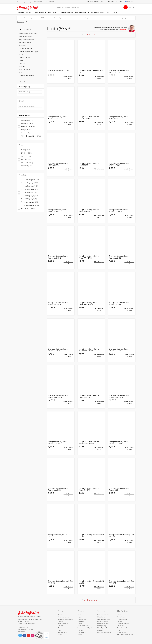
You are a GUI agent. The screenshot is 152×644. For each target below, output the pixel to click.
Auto (115, 12)
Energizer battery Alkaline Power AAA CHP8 (58, 489)
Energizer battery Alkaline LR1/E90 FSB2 (119, 164)
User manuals (121, 626)
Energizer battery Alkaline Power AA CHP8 (119, 303)
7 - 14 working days (30, 205)
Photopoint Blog (122, 619)
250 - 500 (26, 159)
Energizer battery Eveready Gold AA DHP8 (61, 582)
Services (90, 2)
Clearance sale (28, 123)
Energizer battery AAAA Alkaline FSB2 (91, 71)
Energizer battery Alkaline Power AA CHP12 (58, 257)
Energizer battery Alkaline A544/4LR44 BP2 (89, 118)
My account (113, 2)
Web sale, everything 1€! (31, 136)
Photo (29, 12)
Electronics (53, 12)
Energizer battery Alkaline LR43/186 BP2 (58, 211)
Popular (25, 133)
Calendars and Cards (104, 619)
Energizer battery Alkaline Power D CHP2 (119, 489)
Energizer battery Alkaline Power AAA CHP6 (119, 443)
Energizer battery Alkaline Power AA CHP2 (119, 257)
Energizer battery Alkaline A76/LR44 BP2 (119, 118)
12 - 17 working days (30, 180)
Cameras (20, 12)
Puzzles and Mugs (103, 621)
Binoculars (22, 46)
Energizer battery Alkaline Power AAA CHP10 (89, 350)
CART (130, 7)
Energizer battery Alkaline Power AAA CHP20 (119, 396)
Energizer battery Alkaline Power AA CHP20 (58, 303)
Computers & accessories (66, 619)
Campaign (26, 130)
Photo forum (121, 617)
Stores (97, 2)
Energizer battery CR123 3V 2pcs (59, 536)
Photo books (101, 617)
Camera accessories (26, 48)
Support (80, 617)
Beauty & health (82, 12)
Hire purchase (82, 619)
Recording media (24, 69)
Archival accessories (26, 37)
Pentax (119, 615)
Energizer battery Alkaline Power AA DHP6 (58, 350)
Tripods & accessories (26, 75)
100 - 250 (26, 156)
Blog (103, 2)
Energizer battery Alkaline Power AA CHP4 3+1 (89, 303)
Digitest (119, 621)
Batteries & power (25, 43)
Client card (81, 621)
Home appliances (63, 624)
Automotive (61, 626)
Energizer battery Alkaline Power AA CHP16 (89, 257)
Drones (60, 634)
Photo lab (22, 66)
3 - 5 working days (29, 192)
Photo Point (30, 613)
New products (82, 632)
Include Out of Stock (28, 208)
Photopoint (28, 7)
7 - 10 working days (30, 202)
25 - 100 (26, 153)
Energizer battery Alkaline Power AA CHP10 (119, 211)
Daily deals (81, 630)
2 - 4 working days (30, 189)
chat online (124, 30)
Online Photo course (123, 624)
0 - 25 (26, 150)
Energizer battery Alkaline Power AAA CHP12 (119, 350)
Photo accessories (63, 617)
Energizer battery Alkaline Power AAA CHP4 (58, 443)
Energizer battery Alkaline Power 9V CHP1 (89, 211)
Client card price (28, 126)
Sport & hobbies (98, 12)
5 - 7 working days (29, 199)
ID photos (100, 630)
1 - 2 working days (30, 183)
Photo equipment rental (104, 632)
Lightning (22, 63)
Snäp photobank (122, 628)
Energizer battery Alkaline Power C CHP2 (89, 489)
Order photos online (103, 624)
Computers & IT (40, 12)
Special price (27, 120)
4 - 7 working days (30, 196)
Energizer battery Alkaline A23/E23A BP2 (58, 118)
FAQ (119, 630)
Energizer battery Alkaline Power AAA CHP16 (58, 396)
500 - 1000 (27, 163)
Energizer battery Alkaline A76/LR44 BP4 (58, 164)
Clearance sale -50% (84, 626)
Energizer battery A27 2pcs (59, 71)
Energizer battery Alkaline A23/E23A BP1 (119, 71)
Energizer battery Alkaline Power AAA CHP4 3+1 (89, 443)
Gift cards (22, 54)
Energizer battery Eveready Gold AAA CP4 (122, 582)
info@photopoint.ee (29, 623)
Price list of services (103, 615)
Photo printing (102, 626)
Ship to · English (127, 2)
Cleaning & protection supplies (29, 51)
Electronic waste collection (125, 634)
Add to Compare (68, 76)
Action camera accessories (28, 34)
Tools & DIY (61, 628)
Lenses (21, 60)
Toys (108, 12)
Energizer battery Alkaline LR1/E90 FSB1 (89, 164)
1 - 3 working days (30, 186)
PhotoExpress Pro (103, 628)
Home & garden (67, 12)
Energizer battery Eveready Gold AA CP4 (122, 536)
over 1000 (27, 166)
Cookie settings (122, 632)
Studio (21, 72)
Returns (80, 624)
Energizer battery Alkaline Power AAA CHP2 (89, 396)
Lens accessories (25, 57)
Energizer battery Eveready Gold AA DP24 (91, 582)
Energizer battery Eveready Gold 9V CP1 (91, 536)
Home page (20, 22)
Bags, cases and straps (27, 40)
